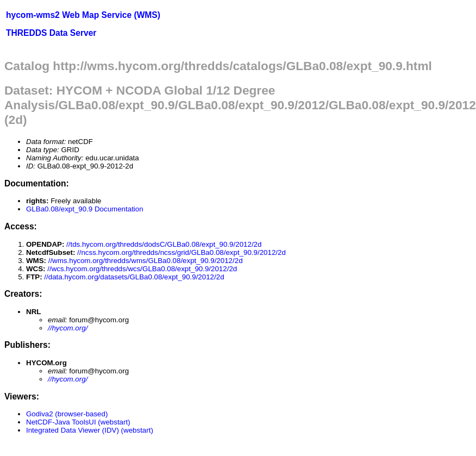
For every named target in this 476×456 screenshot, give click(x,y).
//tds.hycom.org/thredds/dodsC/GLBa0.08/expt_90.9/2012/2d (164, 244)
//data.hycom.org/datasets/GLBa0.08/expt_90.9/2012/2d (134, 277)
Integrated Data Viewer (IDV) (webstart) (90, 430)
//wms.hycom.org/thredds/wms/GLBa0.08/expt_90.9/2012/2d (146, 261)
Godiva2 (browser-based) (67, 414)
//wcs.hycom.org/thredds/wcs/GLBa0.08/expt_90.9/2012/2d (142, 269)
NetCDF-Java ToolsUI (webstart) (78, 422)
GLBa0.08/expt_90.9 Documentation (85, 209)
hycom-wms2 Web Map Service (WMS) (83, 15)
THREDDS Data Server (51, 33)
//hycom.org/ (68, 328)
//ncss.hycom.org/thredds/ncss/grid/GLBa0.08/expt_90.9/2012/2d (181, 252)
